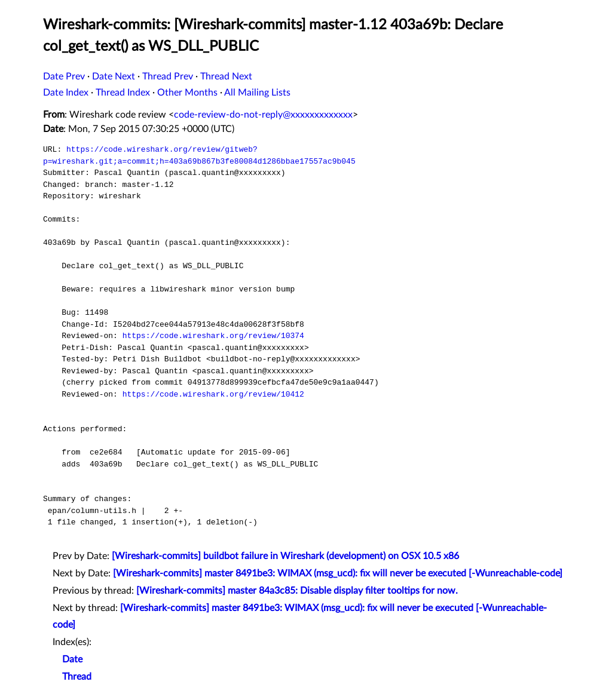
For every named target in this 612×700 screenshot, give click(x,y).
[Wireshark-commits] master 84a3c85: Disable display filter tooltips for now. (297, 591)
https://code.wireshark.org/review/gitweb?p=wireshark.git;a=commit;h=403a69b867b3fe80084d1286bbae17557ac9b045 (199, 155)
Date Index (66, 93)
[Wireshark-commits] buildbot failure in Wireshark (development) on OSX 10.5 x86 (285, 556)
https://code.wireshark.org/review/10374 (213, 336)
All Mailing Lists (257, 93)
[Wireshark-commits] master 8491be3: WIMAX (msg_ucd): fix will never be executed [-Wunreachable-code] (338, 573)
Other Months (187, 93)
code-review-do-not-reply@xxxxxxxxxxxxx (263, 115)
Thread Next (226, 76)
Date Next (114, 76)
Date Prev (64, 76)
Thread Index (123, 93)
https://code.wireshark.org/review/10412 (213, 394)
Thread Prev (168, 76)
